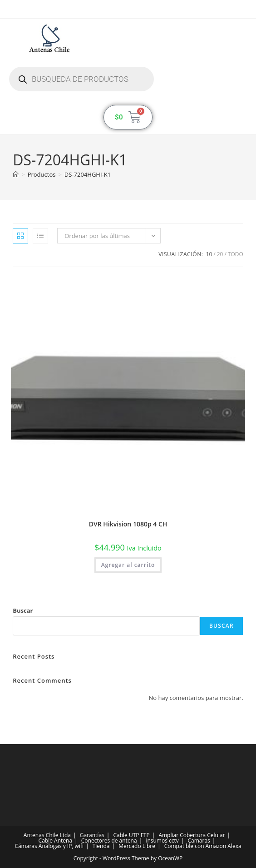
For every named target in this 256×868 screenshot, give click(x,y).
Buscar (23, 610)
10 (209, 254)
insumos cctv (162, 841)
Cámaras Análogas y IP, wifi (49, 846)
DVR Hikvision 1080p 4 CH (128, 524)
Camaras (199, 841)
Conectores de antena (109, 841)
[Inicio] (16, 174)
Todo (236, 254)
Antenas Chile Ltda (47, 835)
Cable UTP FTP (132, 835)
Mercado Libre (137, 846)
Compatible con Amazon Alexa (203, 846)
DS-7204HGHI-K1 (88, 174)
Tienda (101, 846)
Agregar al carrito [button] (128, 565)
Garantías (92, 835)
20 (220, 254)
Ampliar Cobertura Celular (192, 835)
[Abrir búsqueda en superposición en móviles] (81, 79)
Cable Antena (55, 841)
